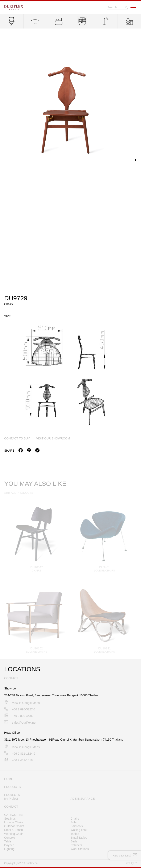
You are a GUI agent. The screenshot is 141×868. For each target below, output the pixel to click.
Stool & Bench (14, 830)
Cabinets (76, 845)
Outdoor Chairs (14, 826)
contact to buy (17, 439)
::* (136, 863)
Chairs (75, 819)
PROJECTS (12, 795)
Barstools (77, 826)
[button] (136, 160)
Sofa (74, 822)
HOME (9, 779)
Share (9, 451)
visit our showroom (53, 439)
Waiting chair (79, 830)
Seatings (10, 819)
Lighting (9, 849)
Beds (74, 841)
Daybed (9, 845)
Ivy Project (11, 799)
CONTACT (11, 807)
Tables (75, 834)
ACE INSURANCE (83, 799)
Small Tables (79, 838)
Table (8, 841)
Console (10, 838)
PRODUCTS (13, 787)
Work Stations (80, 849)
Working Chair (13, 834)
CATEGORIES (14, 815)
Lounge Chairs (14, 822)
